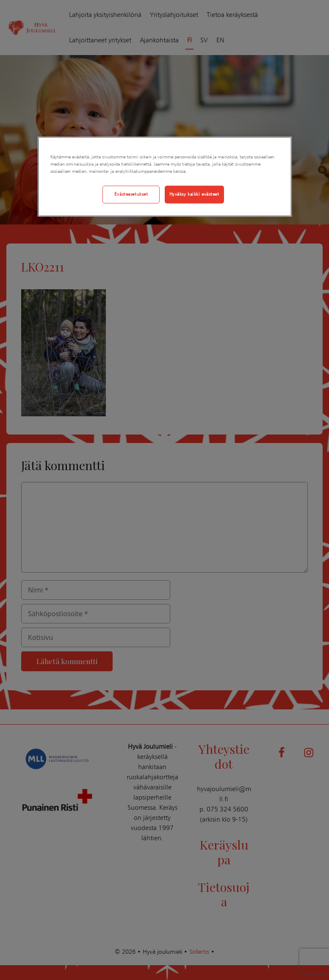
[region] (165, 177)
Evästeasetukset (131, 194)
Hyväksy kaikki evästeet (194, 194)
